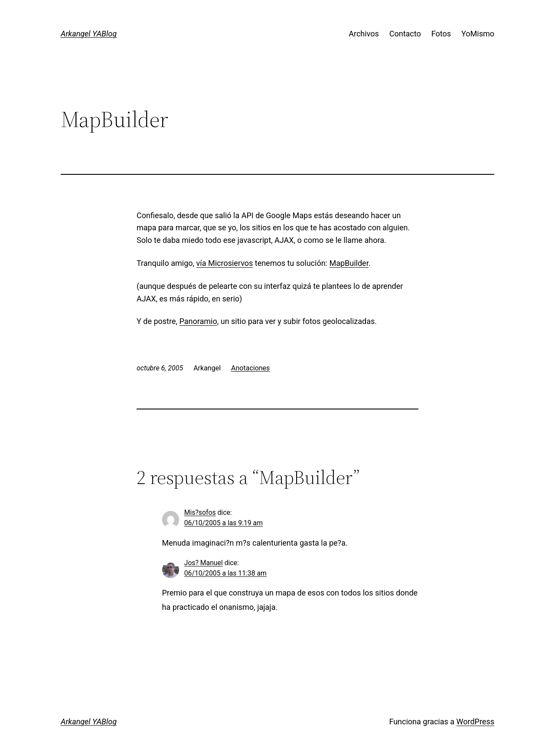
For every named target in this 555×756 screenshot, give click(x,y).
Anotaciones (250, 368)
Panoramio (198, 321)
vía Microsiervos (225, 263)
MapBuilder (349, 263)
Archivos (364, 34)
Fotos (441, 34)
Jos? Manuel (204, 563)
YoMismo (478, 34)
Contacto (405, 34)
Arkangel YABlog (89, 34)
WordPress (475, 722)
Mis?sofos (200, 512)
